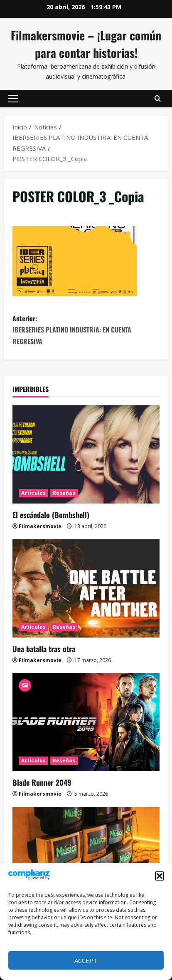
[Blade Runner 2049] (86, 722)
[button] (160, 876)
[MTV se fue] (86, 856)
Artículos (33, 493)
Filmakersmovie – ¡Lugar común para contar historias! (86, 44)
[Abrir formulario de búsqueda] (158, 99)
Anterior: (86, 330)
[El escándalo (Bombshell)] (86, 454)
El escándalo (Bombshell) (51, 515)
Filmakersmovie (40, 526)
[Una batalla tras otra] (86, 588)
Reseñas (64, 493)
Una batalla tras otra (44, 649)
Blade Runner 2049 (42, 782)
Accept (86, 960)
